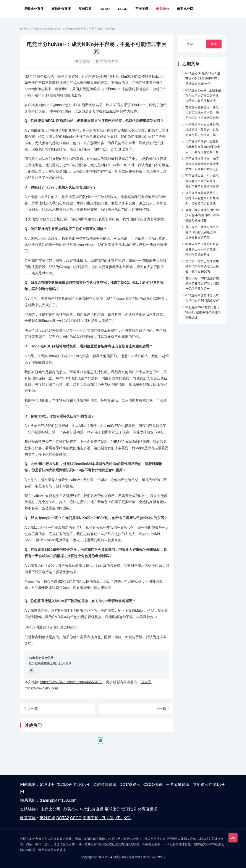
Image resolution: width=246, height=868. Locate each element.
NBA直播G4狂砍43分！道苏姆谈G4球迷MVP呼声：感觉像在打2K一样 (203, 78)
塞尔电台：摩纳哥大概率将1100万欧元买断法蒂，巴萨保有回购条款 (202, 232)
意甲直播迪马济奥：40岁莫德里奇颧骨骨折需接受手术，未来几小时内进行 (202, 164)
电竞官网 (28, 818)
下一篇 (162, 708)
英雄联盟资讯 (105, 785)
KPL (119, 818)
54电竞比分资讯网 (41, 658)
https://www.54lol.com (41, 688)
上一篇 (31, 708)
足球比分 (47, 785)
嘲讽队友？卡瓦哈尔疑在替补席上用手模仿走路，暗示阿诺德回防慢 (202, 249)
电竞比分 (84, 61)
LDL (111, 818)
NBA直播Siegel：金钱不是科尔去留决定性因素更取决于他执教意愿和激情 (203, 96)
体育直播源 (148, 809)
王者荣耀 (91, 818)
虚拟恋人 (70, 809)
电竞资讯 (200, 785)
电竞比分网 (50, 809)
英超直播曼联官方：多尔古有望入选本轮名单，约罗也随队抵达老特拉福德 (202, 113)
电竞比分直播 (92, 809)
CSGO (76, 818)
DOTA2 (63, 818)
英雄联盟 (47, 818)
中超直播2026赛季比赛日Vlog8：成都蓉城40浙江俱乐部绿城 (203, 312)
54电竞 (146, 682)
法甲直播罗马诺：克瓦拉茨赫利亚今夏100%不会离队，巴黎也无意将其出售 (203, 147)
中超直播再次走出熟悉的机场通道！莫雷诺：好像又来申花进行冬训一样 (202, 130)
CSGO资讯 (153, 785)
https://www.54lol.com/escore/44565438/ (71, 682)
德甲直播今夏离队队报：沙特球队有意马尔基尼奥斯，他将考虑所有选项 (202, 198)
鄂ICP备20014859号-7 (150, 857)
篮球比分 (64, 785)
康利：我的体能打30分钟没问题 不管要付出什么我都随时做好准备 (202, 215)
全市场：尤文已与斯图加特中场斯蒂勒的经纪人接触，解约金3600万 (202, 266)
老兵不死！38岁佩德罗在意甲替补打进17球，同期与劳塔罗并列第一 (202, 283)
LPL (103, 818)
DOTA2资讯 (130, 785)
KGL (128, 818)
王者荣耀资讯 (178, 785)
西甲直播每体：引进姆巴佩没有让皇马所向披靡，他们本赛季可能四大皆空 (202, 181)
